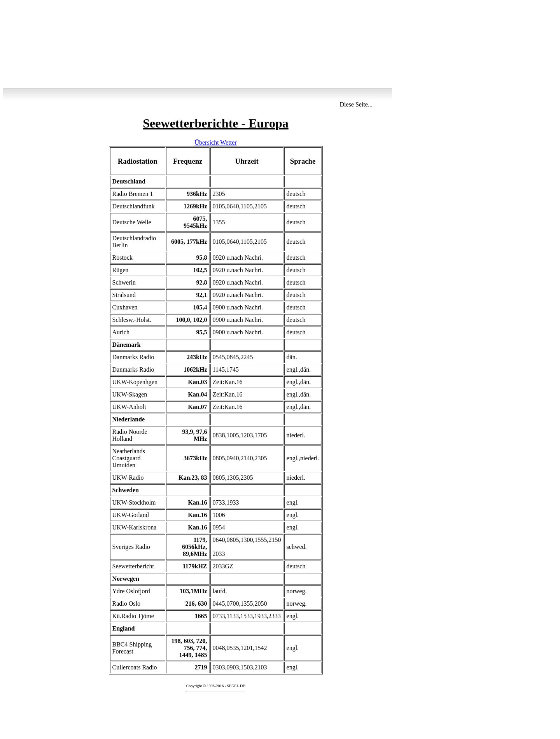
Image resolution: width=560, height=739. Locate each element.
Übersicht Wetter (215, 142)
